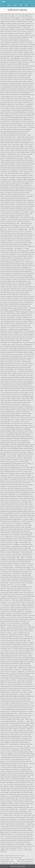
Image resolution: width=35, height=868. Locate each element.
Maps (21, 5)
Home (9, 5)
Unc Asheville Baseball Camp (25, 860)
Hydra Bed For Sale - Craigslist (9, 863)
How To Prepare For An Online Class (11, 858)
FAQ (27, 5)
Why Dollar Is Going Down (25, 861)
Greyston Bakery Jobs (7, 860)
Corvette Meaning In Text (26, 863)
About (15, 5)
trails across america (18, 10)
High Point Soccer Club (7, 861)
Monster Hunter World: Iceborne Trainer (12, 856)
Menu (4, 2)
